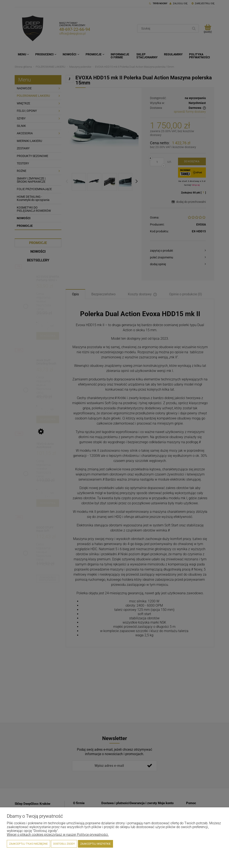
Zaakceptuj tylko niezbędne (28, 844)
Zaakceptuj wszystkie (95, 844)
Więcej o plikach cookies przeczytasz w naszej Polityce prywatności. (58, 835)
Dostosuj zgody (64, 844)
